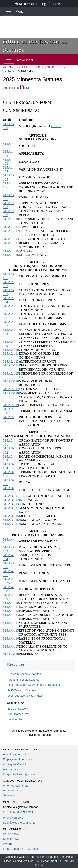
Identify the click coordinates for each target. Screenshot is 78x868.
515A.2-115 (11, 373)
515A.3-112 (11, 500)
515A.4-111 (11, 607)
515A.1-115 (11, 251)
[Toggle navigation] (9, 12)
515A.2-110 (11, 350)
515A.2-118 (11, 393)
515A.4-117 (11, 646)
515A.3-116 (11, 520)
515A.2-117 (11, 389)
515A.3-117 (11, 524)
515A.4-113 (11, 615)
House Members (13, 791)
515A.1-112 (11, 231)
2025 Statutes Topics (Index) (25, 696)
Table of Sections (18, 709)
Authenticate (11, 88)
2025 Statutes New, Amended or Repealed (34, 685)
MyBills (7, 844)
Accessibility (10, 769)
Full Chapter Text (18, 714)
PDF (25, 88)
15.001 (55, 126)
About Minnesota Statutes (23, 680)
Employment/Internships (18, 759)
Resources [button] (16, 664)
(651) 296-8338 (12, 812)
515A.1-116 (11, 255)
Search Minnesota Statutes (24, 674)
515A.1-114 (11, 243)
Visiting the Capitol (14, 764)
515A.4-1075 (8, 581)
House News (11, 834)
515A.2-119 (11, 405)
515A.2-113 (11, 361)
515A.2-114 (11, 365)
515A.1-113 (11, 239)
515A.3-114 (11, 508)
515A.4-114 (11, 623)
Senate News (11, 839)
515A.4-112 (11, 611)
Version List (15, 719)
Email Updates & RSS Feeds (21, 849)
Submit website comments (19, 823)
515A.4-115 (11, 630)
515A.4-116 (11, 639)
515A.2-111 (11, 354)
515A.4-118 (11, 654)
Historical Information (16, 755)
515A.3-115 (11, 516)
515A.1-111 (11, 227)
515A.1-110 (11, 219)
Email (29, 812)
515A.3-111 (11, 496)
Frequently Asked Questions (20, 774)
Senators (9, 795)
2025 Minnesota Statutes (16, 67)
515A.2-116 (11, 381)
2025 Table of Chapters (22, 690)
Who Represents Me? (16, 786)
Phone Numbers (13, 818)
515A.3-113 (11, 504)
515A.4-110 (11, 603)
